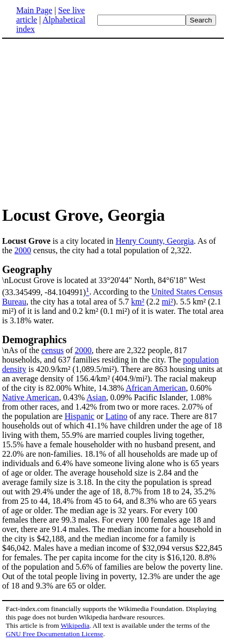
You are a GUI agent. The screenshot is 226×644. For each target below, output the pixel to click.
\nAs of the (113, 344)
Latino (117, 416)
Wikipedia (75, 625)
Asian (96, 397)
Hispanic (80, 416)
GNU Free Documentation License (54, 634)
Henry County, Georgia (155, 241)
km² (138, 302)
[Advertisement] (90, 121)
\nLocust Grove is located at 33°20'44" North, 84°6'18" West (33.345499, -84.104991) (113, 280)
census (53, 350)
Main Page (34, 10)
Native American (31, 397)
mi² (167, 302)
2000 (23, 250)
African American (156, 388)
